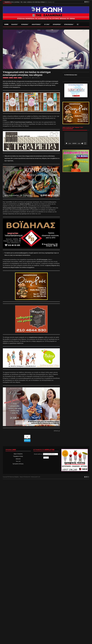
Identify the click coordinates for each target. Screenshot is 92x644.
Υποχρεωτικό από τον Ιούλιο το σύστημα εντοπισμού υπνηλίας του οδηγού (27, 74)
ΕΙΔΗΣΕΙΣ (14, 24)
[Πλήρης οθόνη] (85, 143)
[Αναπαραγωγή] (67, 143)
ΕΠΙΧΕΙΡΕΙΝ (57, 24)
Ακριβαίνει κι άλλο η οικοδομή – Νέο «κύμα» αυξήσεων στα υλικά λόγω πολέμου (25, 2)
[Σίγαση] (82, 143)
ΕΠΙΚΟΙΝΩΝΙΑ (69, 24)
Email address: (46, 454)
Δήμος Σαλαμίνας (18, 454)
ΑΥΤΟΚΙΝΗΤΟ (6, 78)
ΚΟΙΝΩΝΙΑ (25, 24)
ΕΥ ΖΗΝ (47, 24)
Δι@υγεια (18, 459)
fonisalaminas (37, 78)
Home (6, 24)
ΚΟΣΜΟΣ (20, 78)
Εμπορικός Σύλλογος (18, 464)
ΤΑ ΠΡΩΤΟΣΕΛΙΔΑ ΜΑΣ (71, 75)
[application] (76, 139)
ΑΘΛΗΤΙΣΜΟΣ (36, 24)
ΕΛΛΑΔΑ (15, 78)
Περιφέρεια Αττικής (18, 456)
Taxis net (18, 461)
